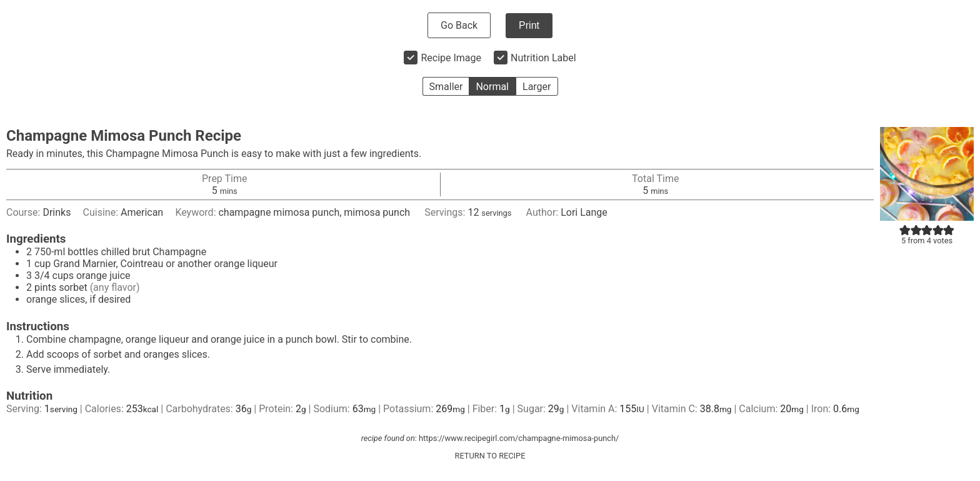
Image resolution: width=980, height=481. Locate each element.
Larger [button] (537, 87)
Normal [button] (492, 87)
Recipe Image (451, 58)
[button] (905, 230)
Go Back (459, 25)
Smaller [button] (446, 87)
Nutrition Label (543, 58)
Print (529, 25)
